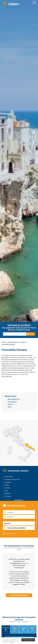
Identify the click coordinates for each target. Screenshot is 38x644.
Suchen (31, 334)
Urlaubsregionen (13, 342)
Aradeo (7, 482)
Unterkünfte (12, 396)
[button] (19, 517)
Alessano (8, 476)
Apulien (23, 342)
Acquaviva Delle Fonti (12, 473)
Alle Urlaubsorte (14, 393)
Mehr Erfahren (12, 642)
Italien (4, 342)
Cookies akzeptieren (28, 640)
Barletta (8, 487)
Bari (6, 484)
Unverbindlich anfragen (19, 589)
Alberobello (9, 471)
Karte (10, 401)
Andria (7, 479)
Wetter (10, 398)
